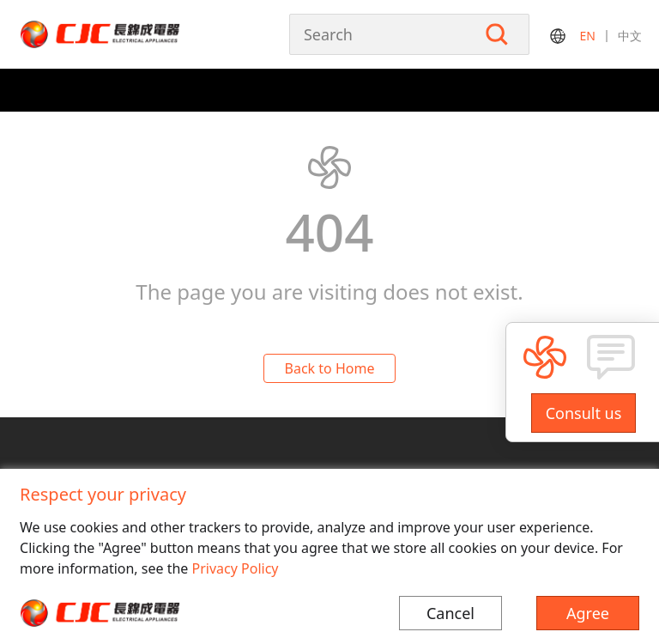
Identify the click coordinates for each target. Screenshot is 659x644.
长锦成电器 (136, 34)
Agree (588, 613)
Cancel (450, 613)
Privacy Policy (236, 568)
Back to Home (330, 368)
